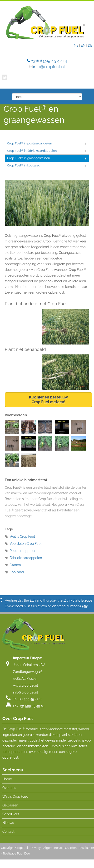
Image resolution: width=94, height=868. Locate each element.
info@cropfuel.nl (49, 67)
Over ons (9, 789)
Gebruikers (11, 816)
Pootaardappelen (23, 551)
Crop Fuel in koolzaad (24, 165)
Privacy (36, 849)
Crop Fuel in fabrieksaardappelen (32, 151)
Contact (8, 833)
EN (83, 45)
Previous (1, 598)
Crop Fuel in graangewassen (29, 158)
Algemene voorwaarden (60, 849)
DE (90, 45)
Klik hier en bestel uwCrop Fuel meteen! (49, 400)
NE (76, 45)
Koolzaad (17, 572)
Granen (15, 565)
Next (1, 601)
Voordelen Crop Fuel (26, 544)
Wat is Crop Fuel (22, 537)
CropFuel (22, 849)
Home (7, 781)
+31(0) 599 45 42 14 (49, 61)
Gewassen (10, 807)
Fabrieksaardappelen (26, 558)
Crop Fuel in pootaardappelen (30, 143)
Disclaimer (87, 849)
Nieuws (8, 824)
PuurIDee (23, 855)
